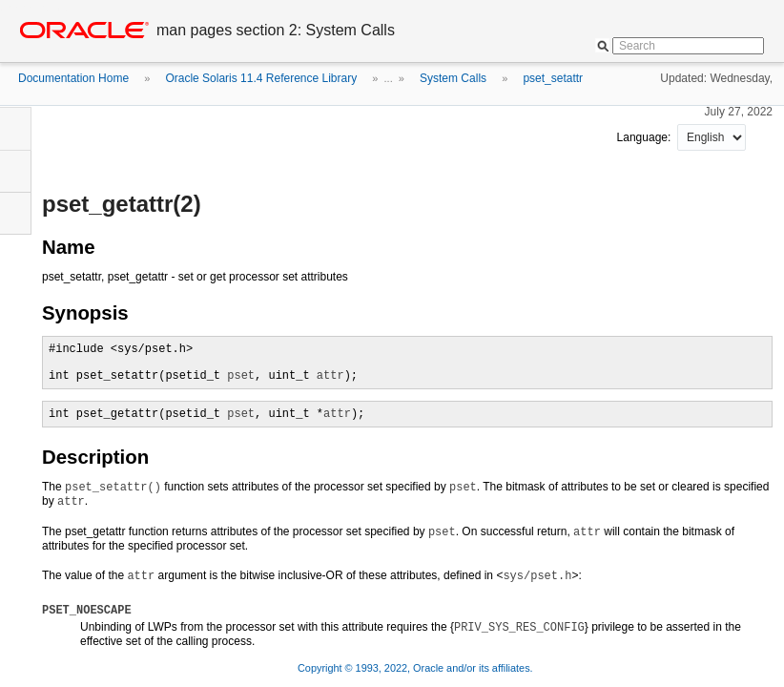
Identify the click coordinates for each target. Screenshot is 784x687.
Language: (646, 137)
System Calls (453, 78)
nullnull (712, 137)
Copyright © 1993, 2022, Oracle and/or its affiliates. (417, 668)
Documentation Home (73, 78)
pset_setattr (553, 78)
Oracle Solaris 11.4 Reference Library (261, 78)
